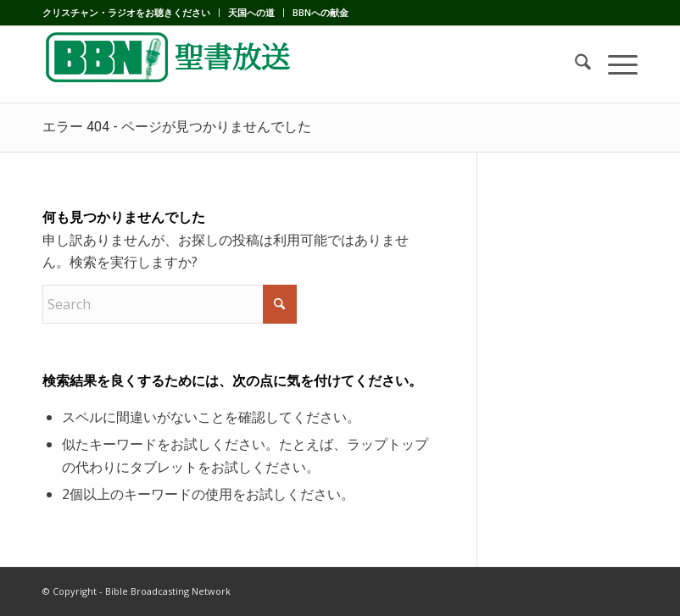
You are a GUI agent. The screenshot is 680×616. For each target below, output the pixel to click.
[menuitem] (131, 13)
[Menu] (614, 64)
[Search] (574, 64)
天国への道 (251, 12)
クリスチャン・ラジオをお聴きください (126, 12)
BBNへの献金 (320, 12)
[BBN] (170, 64)
